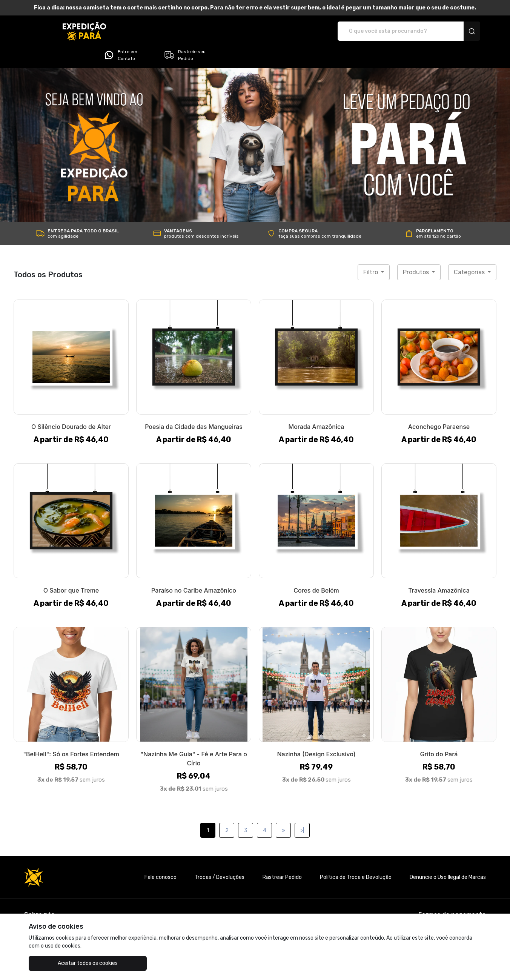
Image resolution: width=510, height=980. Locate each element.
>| (302, 809)
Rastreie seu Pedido (454, 31)
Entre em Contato (390, 31)
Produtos (417, 251)
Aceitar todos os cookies (67, 963)
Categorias (470, 251)
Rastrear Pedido (282, 856)
